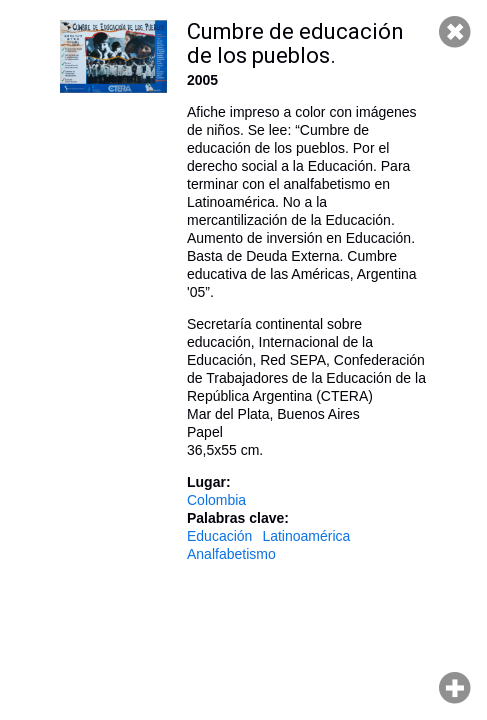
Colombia (216, 500)
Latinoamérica (306, 536)
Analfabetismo (231, 554)
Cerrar (455, 32)
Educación (219, 536)
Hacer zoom (455, 688)
